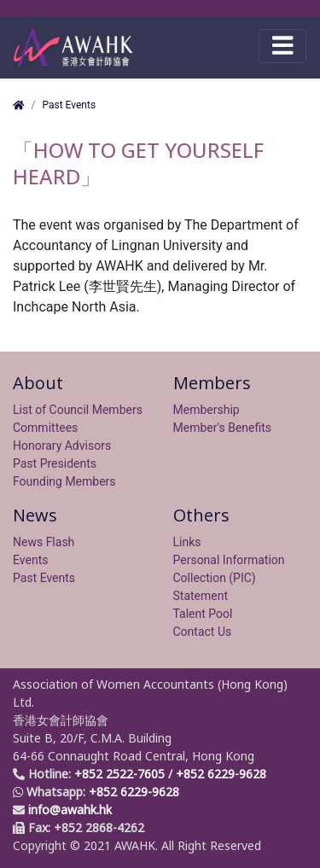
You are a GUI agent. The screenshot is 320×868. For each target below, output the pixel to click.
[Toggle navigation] (282, 46)
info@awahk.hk (70, 810)
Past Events (69, 105)
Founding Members (64, 481)
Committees (45, 428)
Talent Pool (203, 614)
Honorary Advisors (62, 446)
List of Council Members (78, 410)
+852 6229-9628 (221, 774)
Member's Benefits (223, 428)
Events (30, 560)
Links (187, 542)
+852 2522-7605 (119, 774)
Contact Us (203, 632)
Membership (207, 410)
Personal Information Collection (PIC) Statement (229, 578)
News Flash (44, 542)
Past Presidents (55, 463)
